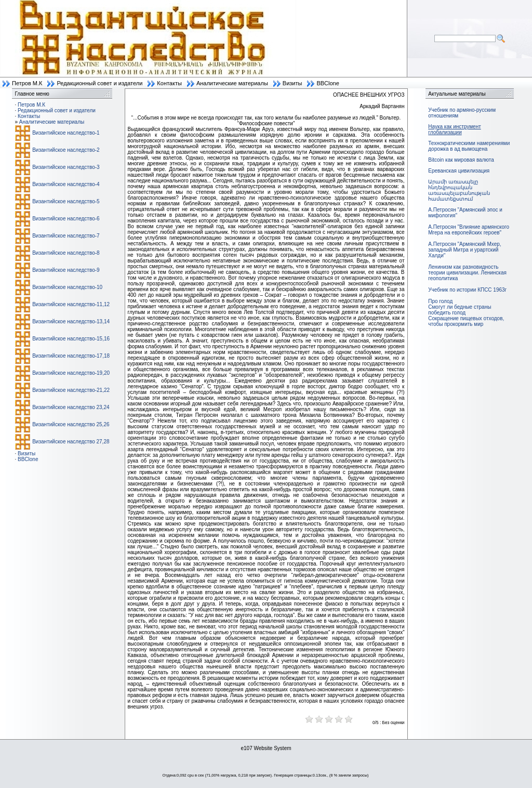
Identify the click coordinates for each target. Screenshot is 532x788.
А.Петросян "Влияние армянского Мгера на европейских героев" (469, 230)
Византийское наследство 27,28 (71, 442)
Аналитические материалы (232, 83)
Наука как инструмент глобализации (454, 129)
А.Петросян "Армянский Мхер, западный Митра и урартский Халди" (464, 250)
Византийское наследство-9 (66, 270)
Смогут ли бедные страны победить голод (460, 310)
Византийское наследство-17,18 (71, 356)
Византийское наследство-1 (66, 133)
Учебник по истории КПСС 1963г (467, 290)
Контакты (169, 83)
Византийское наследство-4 (66, 184)
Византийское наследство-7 (66, 236)
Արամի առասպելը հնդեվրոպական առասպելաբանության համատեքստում (459, 190)
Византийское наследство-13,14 (71, 321)
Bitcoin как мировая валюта (461, 160)
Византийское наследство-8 (66, 253)
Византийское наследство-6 (66, 219)
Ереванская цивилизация (459, 171)
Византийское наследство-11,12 (71, 304)
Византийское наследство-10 (67, 287)
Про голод (440, 301)
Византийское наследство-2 (66, 150)
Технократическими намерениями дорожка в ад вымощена (469, 146)
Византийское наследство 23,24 (71, 407)
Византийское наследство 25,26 (71, 424)
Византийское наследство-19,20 (71, 373)
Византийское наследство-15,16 (71, 339)
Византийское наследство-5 (66, 201)
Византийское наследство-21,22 (71, 390)
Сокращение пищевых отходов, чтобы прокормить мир (466, 321)
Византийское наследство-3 (66, 167)
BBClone (328, 83)
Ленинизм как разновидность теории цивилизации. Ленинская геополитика (467, 273)
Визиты (292, 83)
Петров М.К (27, 83)
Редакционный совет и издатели (99, 83)
